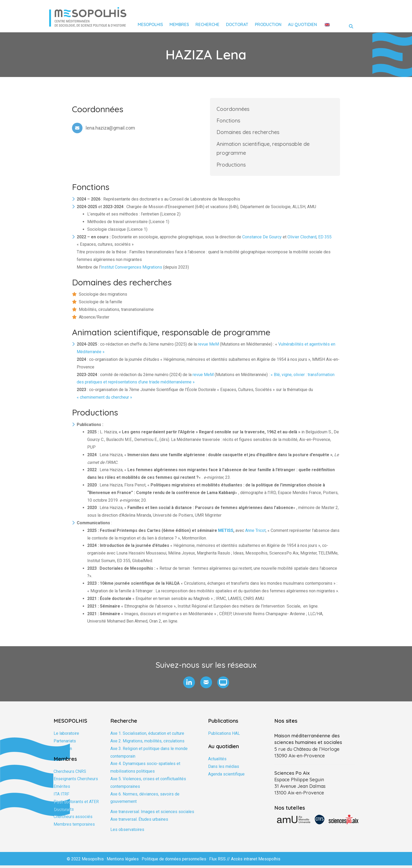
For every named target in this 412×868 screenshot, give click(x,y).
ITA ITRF (61, 797)
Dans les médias (224, 769)
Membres (179, 24)
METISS (226, 533)
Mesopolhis (150, 24)
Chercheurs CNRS (70, 774)
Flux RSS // (220, 861)
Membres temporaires (74, 827)
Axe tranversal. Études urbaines (139, 822)
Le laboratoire (66, 736)
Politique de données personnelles (174, 861)
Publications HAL (224, 736)
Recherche (207, 24)
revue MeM (208, 347)
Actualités (217, 761)
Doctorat (237, 24)
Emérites (62, 789)
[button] (189, 685)
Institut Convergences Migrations (132, 270)
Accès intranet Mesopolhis (256, 861)
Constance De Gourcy (262, 239)
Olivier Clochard (302, 239)
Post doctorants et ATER (76, 804)
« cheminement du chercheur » (104, 400)
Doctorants (64, 812)
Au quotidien (302, 24)
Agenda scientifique (226, 776)
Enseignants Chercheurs (76, 781)
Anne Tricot (255, 533)
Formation (63, 751)
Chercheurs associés (73, 819)
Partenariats (65, 744)
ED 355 (325, 239)
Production (268, 24)
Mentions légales (123, 861)
